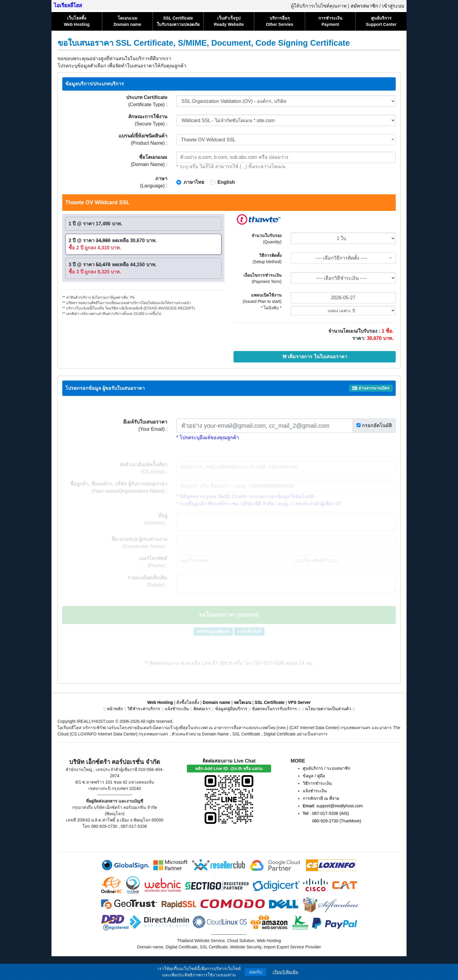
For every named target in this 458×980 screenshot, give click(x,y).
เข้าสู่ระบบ (393, 6)
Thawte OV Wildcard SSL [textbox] (208, 140)
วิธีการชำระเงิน (317, 783)
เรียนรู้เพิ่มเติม (285, 972)
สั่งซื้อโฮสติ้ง (188, 702)
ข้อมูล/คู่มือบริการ (231, 709)
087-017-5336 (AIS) (331, 813)
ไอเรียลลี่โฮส (68, 6)
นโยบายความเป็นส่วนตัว (328, 709)
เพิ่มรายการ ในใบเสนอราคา (315, 357)
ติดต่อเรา (202, 709)
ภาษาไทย (194, 182)
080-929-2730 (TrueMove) (337, 821)
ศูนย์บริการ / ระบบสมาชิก (326, 768)
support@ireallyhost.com (339, 806)
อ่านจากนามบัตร (371, 388)
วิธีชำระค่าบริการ (144, 709)
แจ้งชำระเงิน (177, 709)
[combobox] (286, 140)
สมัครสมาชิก (364, 6)
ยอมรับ (255, 972)
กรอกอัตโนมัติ (374, 425)
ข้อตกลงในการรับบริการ (274, 709)
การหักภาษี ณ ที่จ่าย (321, 798)
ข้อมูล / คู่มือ (314, 776)
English (226, 182)
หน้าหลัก (115, 709)
